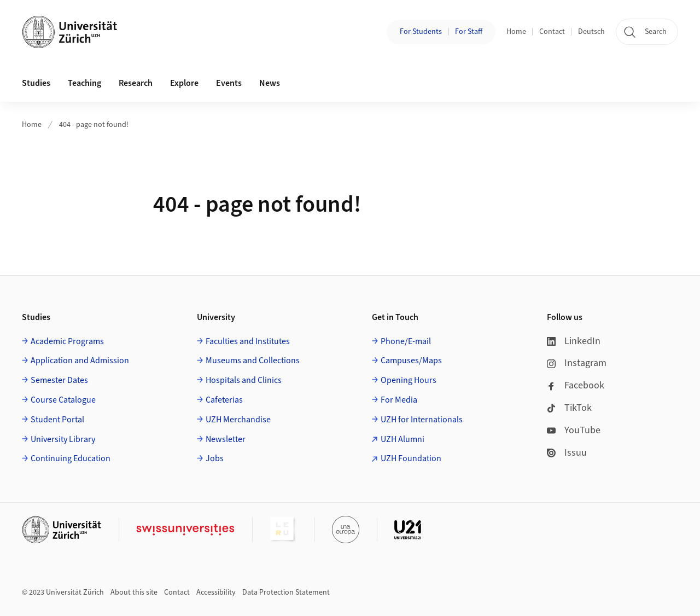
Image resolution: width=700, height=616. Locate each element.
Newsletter (226, 439)
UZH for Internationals (422, 420)
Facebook (576, 385)
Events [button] (229, 83)
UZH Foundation (411, 458)
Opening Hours (409, 380)
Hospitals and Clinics (244, 380)
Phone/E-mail (406, 341)
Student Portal (57, 420)
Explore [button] (184, 83)
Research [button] (136, 83)
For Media (399, 400)
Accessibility (216, 592)
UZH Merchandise (238, 420)
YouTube (574, 430)
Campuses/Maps (411, 361)
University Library (63, 439)
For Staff (469, 32)
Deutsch (591, 32)
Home (516, 32)
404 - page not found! (94, 125)
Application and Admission (80, 361)
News (270, 83)
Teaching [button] (84, 83)
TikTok (569, 408)
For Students (421, 32)
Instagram (577, 363)
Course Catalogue (63, 400)
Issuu (567, 453)
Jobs (215, 458)
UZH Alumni (402, 439)
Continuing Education (71, 458)
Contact (552, 32)
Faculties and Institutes (248, 341)
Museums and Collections (253, 361)
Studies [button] (36, 83)
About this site (134, 592)
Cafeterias (224, 400)
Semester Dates (59, 380)
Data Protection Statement (286, 592)
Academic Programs (67, 341)
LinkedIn (574, 341)
